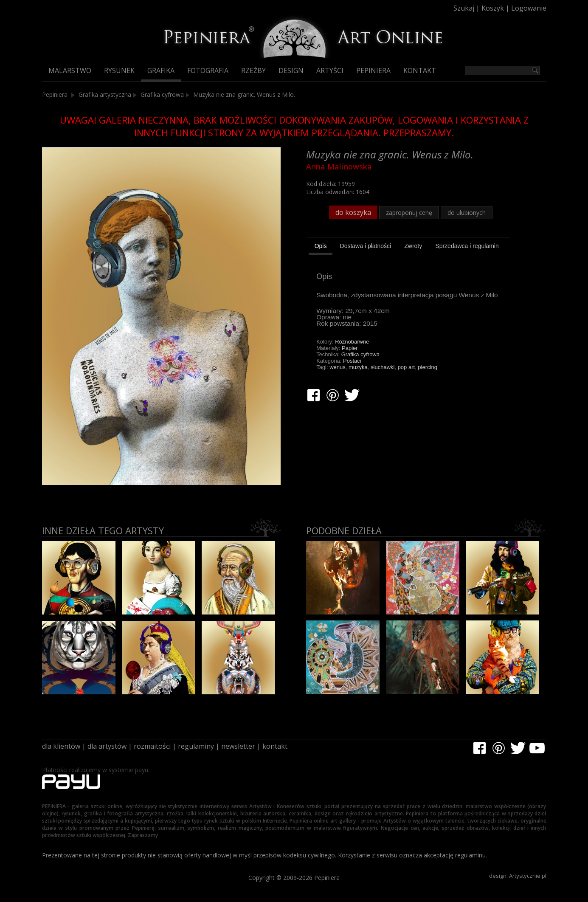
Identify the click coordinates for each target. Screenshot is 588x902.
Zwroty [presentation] (413, 246)
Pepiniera (373, 70)
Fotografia (208, 70)
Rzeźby (253, 70)
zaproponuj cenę (409, 213)
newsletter (238, 746)
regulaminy (196, 746)
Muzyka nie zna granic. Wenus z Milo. (244, 94)
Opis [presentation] (321, 246)
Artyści (330, 70)
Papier (350, 348)
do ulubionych (467, 213)
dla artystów (107, 746)
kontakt (275, 746)
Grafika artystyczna (105, 94)
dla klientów (61, 746)
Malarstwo (70, 70)
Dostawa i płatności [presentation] (366, 246)
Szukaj (464, 8)
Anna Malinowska (339, 166)
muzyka (358, 367)
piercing (428, 367)
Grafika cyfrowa (162, 94)
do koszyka (353, 212)
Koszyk (493, 8)
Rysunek (119, 70)
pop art (406, 367)
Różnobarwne (352, 342)
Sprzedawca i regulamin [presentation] (467, 246)
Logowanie (529, 8)
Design (291, 70)
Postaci (352, 361)
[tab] (321, 247)
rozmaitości (152, 746)
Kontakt (420, 70)
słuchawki (383, 367)
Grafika (161, 70)
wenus (338, 367)
